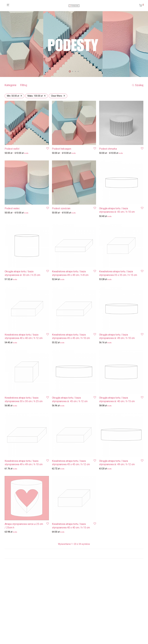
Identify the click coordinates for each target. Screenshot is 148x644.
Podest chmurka (108, 149)
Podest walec (12, 208)
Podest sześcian (61, 208)
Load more (74, 554)
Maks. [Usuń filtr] (35, 96)
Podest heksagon (62, 149)
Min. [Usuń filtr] (13, 96)
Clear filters (57, 96)
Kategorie (11, 85)
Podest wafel (12, 149)
